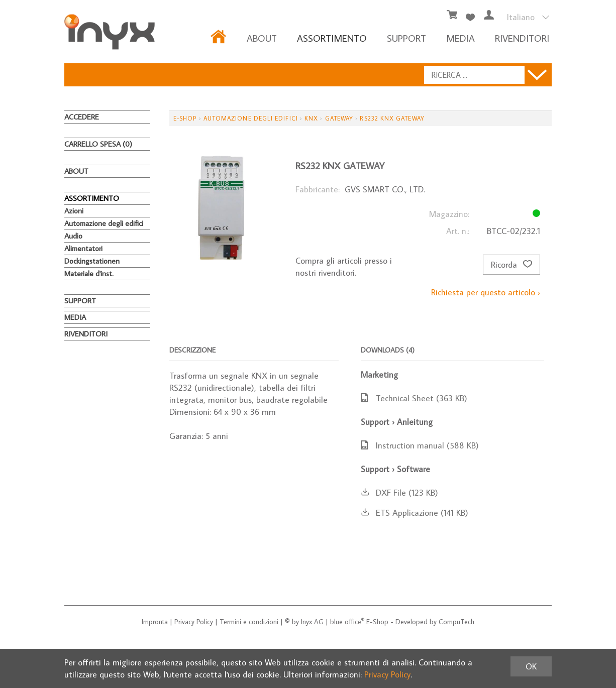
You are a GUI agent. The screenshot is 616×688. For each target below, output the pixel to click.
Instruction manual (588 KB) (420, 445)
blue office (347, 622)
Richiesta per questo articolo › (486, 292)
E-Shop (185, 118)
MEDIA (460, 38)
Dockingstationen (92, 261)
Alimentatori (83, 248)
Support (406, 38)
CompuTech (456, 622)
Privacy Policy (194, 622)
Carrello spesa (98, 144)
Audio (73, 236)
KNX (311, 118)
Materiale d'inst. (89, 273)
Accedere (82, 117)
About (262, 38)
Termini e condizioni (249, 622)
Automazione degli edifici (104, 223)
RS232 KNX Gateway (392, 118)
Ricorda (511, 265)
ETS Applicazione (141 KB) (415, 513)
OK (531, 666)
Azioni (74, 211)
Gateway (339, 118)
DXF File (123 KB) (399, 493)
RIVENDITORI (522, 38)
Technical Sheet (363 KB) (414, 398)
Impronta (155, 622)
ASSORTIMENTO (332, 38)
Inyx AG (312, 622)
